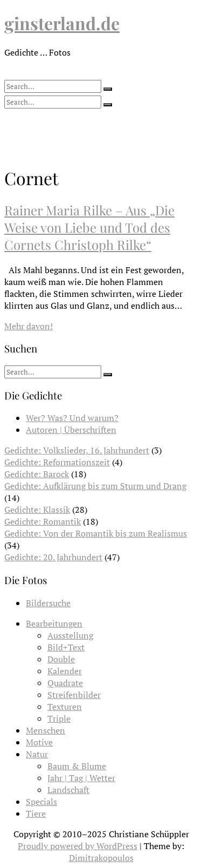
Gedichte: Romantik (43, 521)
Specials (41, 802)
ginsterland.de (62, 23)
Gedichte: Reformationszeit (57, 462)
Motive (39, 742)
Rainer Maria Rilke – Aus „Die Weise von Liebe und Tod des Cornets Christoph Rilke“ (89, 227)
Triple (59, 718)
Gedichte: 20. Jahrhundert (53, 557)
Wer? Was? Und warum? (72, 418)
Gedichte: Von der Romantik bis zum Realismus (96, 533)
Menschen (46, 730)
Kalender (65, 671)
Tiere (36, 813)
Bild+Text (66, 647)
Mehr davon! (29, 326)
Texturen (65, 707)
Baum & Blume (77, 766)
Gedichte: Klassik (37, 510)
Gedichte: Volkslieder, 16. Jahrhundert (77, 450)
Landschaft (68, 790)
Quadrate (65, 683)
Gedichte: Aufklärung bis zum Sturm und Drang (95, 486)
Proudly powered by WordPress (78, 846)
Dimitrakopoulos (101, 858)
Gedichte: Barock (37, 474)
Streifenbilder (74, 695)
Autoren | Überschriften (71, 430)
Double (61, 659)
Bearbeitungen (54, 623)
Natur (37, 754)
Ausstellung (70, 635)
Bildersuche (48, 603)
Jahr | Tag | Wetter (81, 778)
